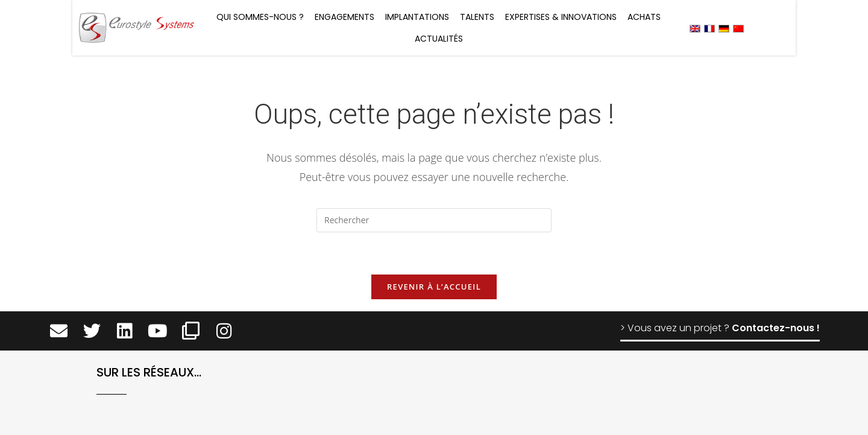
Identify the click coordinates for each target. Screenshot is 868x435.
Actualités (439, 39)
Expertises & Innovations (561, 17)
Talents (477, 17)
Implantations (417, 17)
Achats (644, 17)
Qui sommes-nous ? (260, 17)
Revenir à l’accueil (434, 287)
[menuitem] (695, 28)
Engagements (344, 17)
